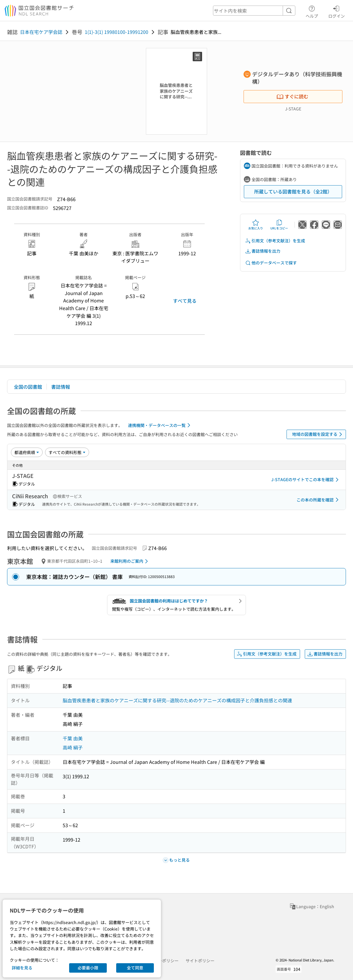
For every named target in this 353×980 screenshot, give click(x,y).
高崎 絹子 (73, 747)
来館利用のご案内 (130, 561)
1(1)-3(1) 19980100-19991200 (116, 32)
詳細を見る (22, 968)
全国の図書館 (28, 387)
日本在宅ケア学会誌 (41, 32)
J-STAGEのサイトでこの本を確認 (306, 480)
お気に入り (256, 225)
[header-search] (254, 11)
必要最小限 (88, 968)
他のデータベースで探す (271, 263)
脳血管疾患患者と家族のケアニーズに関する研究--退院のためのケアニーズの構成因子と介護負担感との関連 (177, 700)
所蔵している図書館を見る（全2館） (293, 191)
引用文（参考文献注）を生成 (275, 241)
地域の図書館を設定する (318, 434)
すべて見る (185, 301)
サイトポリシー (200, 961)
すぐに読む (292, 96)
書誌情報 (61, 387)
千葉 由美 (73, 738)
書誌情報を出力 (263, 251)
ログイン (337, 11)
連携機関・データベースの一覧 (160, 425)
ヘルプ (312, 11)
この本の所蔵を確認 (319, 500)
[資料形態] (67, 452)
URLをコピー (279, 225)
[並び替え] (27, 452)
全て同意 (135, 968)
